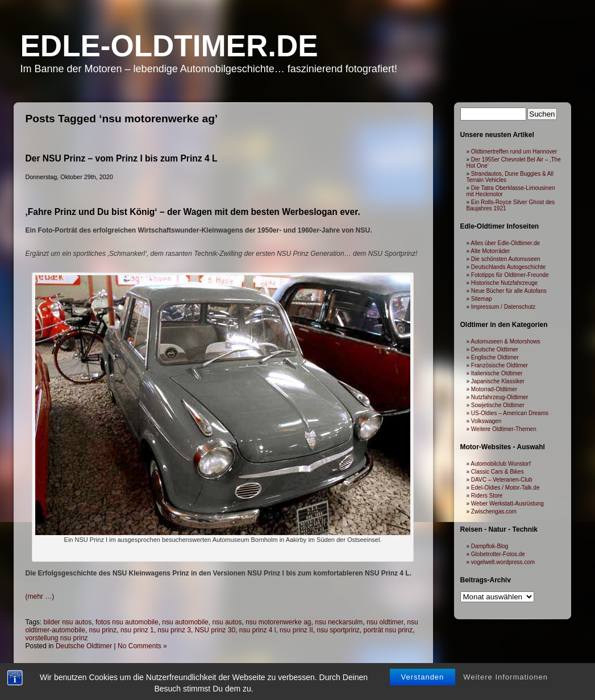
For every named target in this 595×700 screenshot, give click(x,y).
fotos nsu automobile (127, 622)
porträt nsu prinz (388, 630)
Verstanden (423, 662)
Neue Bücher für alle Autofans (509, 291)
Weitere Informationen (505, 662)
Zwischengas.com (494, 511)
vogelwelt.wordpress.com (503, 562)
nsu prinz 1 (137, 630)
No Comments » (142, 646)
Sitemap (482, 299)
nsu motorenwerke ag (278, 622)
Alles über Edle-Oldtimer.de (505, 243)
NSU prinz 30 (215, 630)
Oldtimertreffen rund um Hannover (514, 152)
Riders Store (487, 496)
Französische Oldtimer (500, 365)
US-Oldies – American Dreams (510, 413)
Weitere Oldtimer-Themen (504, 429)
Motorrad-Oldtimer (494, 389)
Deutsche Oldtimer (84, 646)
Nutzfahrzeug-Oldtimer (500, 397)
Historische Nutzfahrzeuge (504, 283)
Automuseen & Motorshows (505, 341)
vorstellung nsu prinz (57, 638)
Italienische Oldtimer (497, 373)
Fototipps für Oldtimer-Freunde (510, 275)
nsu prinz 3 (174, 630)
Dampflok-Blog (490, 546)
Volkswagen (486, 421)
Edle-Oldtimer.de (169, 46)
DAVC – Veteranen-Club (502, 480)
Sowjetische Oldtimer (498, 405)
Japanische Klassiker (498, 381)
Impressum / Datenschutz (503, 307)
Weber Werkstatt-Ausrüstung (507, 504)
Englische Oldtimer (495, 357)
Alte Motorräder (490, 251)
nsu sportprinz (338, 630)
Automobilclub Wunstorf (500, 464)
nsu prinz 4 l (258, 630)
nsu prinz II (296, 630)
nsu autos (227, 622)
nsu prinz (103, 630)
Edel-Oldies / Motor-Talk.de (505, 488)
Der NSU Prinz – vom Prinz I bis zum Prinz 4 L (122, 158)
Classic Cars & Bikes (498, 472)
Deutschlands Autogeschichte (508, 267)
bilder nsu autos (68, 622)
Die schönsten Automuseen (506, 259)
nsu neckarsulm (339, 622)
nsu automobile (185, 622)
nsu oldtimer (385, 622)
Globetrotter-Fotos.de (498, 554)
